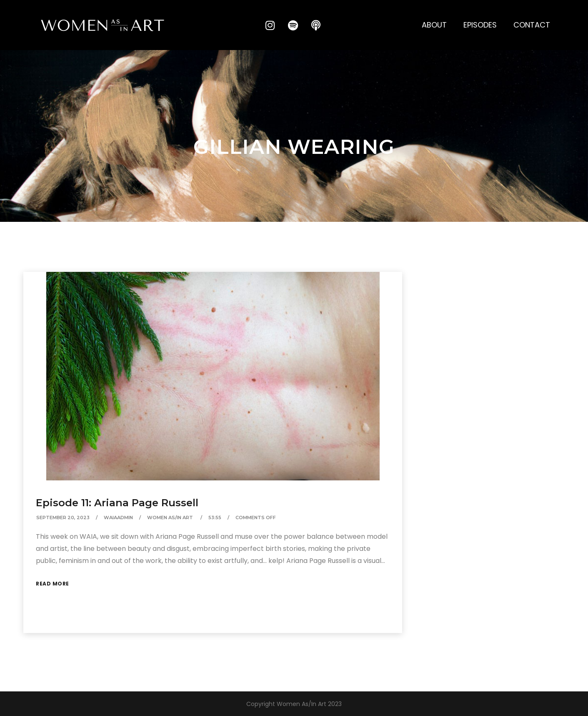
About (434, 25)
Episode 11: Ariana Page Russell (117, 503)
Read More (53, 584)
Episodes (480, 25)
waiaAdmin (118, 518)
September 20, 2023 (63, 518)
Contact (532, 25)
